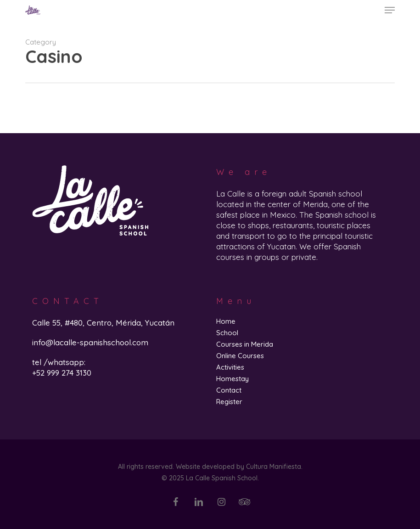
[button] (390, 10)
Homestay (232, 379)
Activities (230, 367)
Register (229, 402)
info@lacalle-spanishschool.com (90, 342)
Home (226, 321)
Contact (229, 390)
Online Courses (240, 356)
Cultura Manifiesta (274, 467)
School (227, 333)
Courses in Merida (245, 344)
